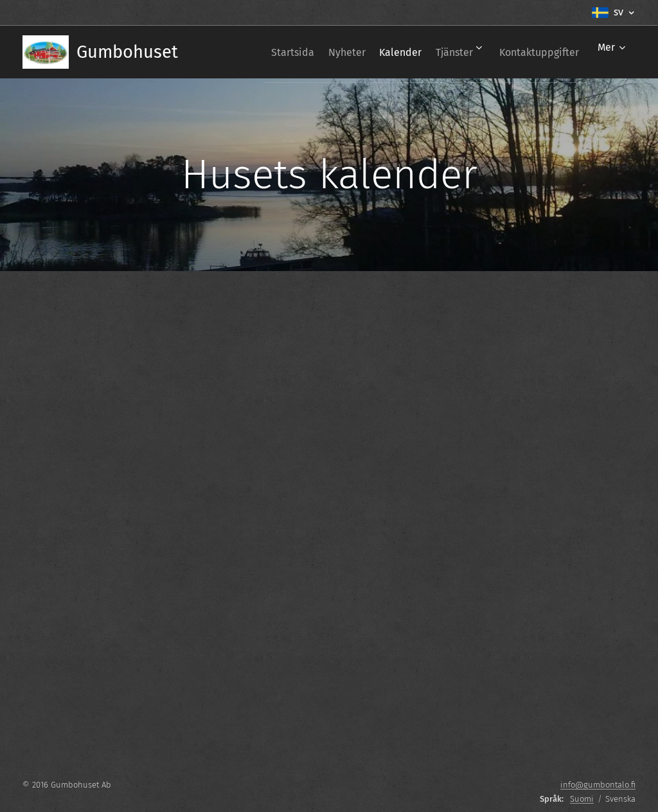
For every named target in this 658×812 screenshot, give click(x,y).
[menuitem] (255, 52)
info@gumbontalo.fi (598, 785)
